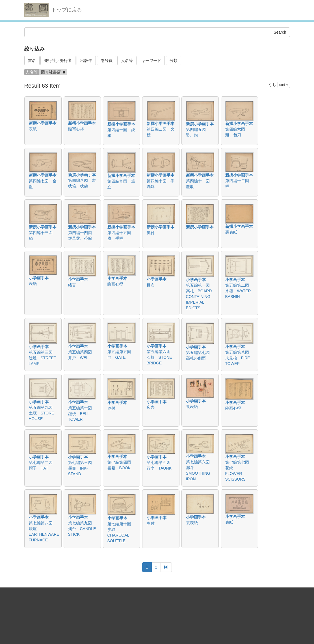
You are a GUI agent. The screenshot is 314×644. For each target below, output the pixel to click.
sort (284, 85)
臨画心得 (115, 284)
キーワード (151, 60)
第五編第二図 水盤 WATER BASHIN (239, 291)
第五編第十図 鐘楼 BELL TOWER (82, 414)
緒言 (72, 285)
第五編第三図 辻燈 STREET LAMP (43, 358)
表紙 (33, 129)
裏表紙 (231, 232)
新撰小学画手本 (43, 123)
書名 (32, 60)
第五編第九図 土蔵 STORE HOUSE (43, 413)
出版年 (86, 60)
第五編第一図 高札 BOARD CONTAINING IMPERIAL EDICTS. (200, 297)
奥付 (151, 233)
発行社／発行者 (58, 60)
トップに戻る (67, 10)
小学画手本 (39, 278)
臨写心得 (76, 129)
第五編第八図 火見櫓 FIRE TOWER (239, 358)
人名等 (127, 60)
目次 (151, 285)
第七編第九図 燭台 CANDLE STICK (82, 529)
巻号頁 (107, 60)
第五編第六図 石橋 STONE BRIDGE (161, 357)
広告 (151, 407)
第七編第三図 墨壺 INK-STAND (82, 468)
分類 (174, 60)
